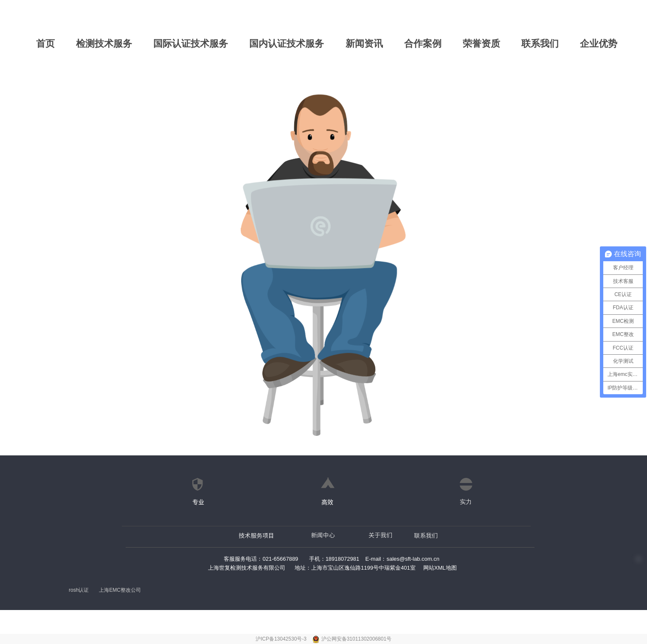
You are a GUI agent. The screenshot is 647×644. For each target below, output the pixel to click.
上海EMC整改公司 (120, 590)
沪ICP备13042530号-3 (282, 639)
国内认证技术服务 (287, 44)
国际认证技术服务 (191, 44)
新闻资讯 (364, 44)
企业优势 (599, 44)
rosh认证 (79, 590)
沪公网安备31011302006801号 (356, 639)
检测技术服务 (104, 44)
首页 (45, 44)
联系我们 (540, 44)
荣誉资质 (481, 44)
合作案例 (423, 44)
